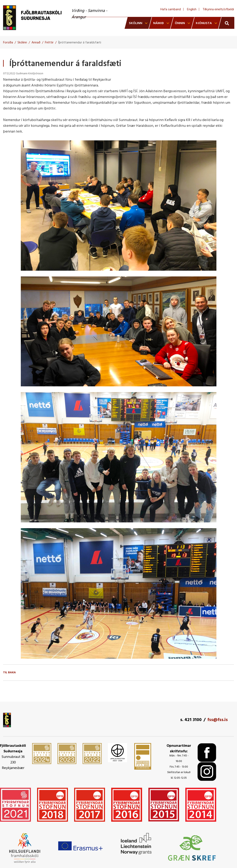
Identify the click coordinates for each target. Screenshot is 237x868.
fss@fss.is (218, 720)
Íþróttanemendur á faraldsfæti (80, 43)
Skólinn (22, 43)
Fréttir (49, 43)
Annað (36, 43)
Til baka (9, 673)
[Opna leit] (226, 23)
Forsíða (8, 43)
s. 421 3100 (191, 720)
